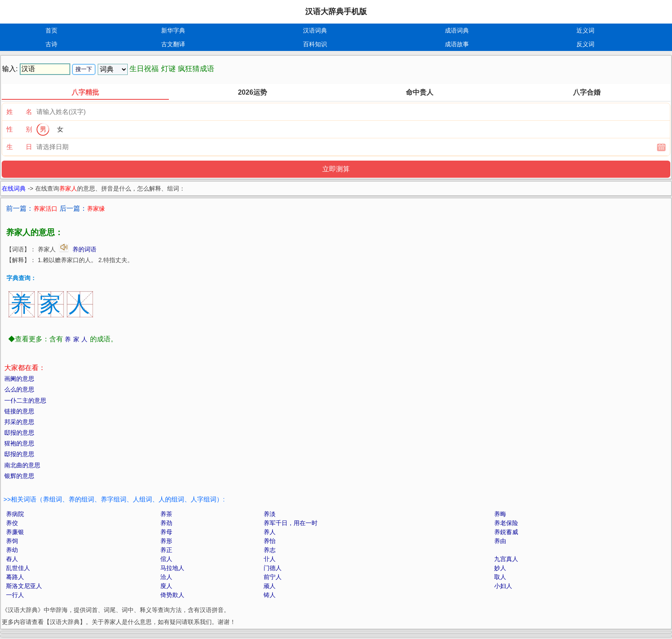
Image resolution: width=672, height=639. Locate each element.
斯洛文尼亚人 (24, 586)
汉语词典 (315, 30)
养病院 (15, 514)
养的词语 (84, 249)
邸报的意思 (19, 433)
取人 (500, 577)
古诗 (51, 44)
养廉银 (15, 532)
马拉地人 (172, 568)
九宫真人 (506, 559)
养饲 (12, 541)
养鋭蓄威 (506, 532)
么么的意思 (19, 389)
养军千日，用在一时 (291, 523)
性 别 (19, 129)
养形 (166, 541)
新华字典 (173, 30)
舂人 (12, 559)
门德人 (273, 568)
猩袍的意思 (19, 443)
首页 (51, 30)
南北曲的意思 (22, 465)
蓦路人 (15, 577)
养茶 (166, 514)
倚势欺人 (172, 595)
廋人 (166, 586)
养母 (166, 532)
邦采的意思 (19, 422)
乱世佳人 (18, 568)
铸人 (270, 595)
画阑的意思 (19, 379)
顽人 (270, 586)
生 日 (19, 147)
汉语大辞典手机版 (336, 12)
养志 (270, 550)
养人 (270, 532)
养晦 (500, 514)
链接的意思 (19, 411)
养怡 (270, 541)
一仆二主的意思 (25, 400)
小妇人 (503, 586)
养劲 (166, 523)
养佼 (12, 523)
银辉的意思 (19, 476)
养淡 (270, 514)
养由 (500, 541)
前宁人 (273, 577)
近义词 (585, 30)
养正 (166, 550)
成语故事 (457, 44)
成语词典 (457, 30)
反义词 (585, 44)
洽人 (166, 577)
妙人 (500, 568)
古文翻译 (173, 44)
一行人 (15, 595)
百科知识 (315, 44)
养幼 (12, 550)
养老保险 (506, 523)
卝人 (270, 559)
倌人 (166, 559)
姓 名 (19, 112)
